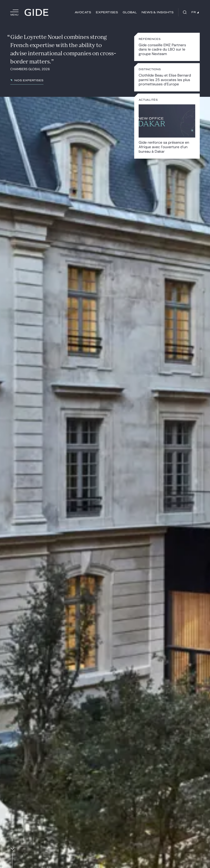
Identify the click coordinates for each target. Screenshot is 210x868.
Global (130, 12)
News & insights (157, 12)
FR (195, 12)
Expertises (107, 12)
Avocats (83, 12)
